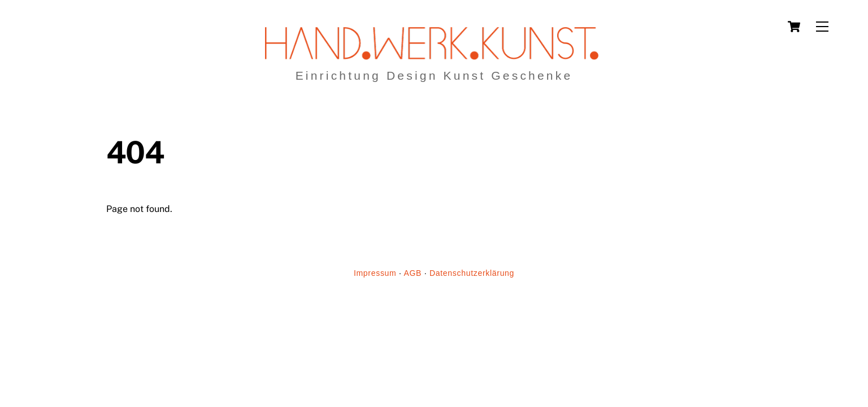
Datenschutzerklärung (472, 273)
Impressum (375, 273)
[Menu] (822, 27)
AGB (413, 273)
